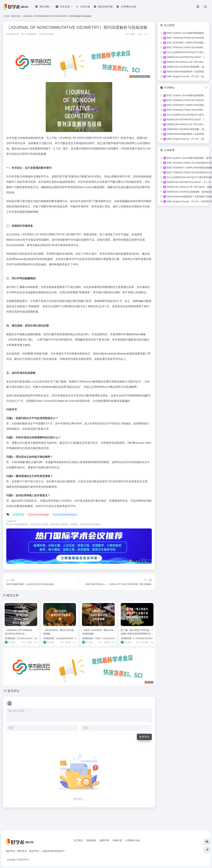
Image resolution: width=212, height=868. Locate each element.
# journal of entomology (38, 515)
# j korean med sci (25, 638)
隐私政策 (91, 840)
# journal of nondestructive (65, 515)
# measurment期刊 (110, 638)
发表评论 (144, 737)
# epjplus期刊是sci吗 (64, 638)
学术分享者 (46, 34)
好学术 (26, 860)
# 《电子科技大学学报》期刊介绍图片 (149, 638)
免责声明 (104, 840)
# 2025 (97, 638)
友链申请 (117, 840)
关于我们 (78, 840)
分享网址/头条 (133, 840)
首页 (7, 16)
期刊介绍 (15, 16)
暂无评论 (13, 691)
